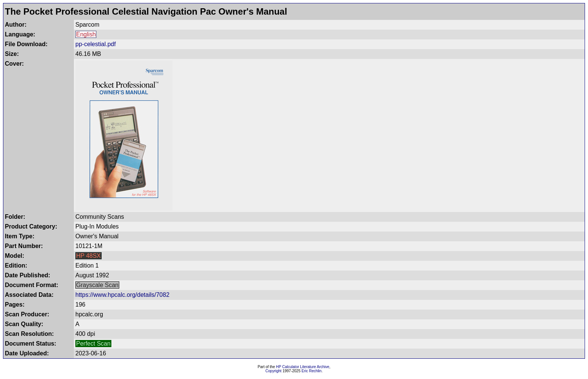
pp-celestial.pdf (96, 44)
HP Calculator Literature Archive (303, 367)
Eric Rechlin (311, 371)
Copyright (274, 371)
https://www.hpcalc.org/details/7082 (122, 295)
